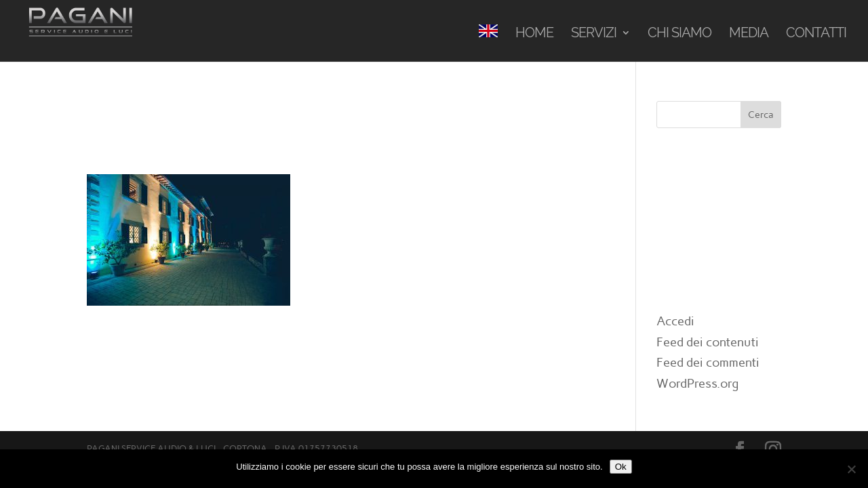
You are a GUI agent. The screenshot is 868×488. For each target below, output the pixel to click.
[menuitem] (488, 43)
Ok (621, 467)
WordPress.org (697, 384)
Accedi (675, 321)
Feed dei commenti (708, 363)
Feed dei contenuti (708, 342)
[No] (851, 469)
